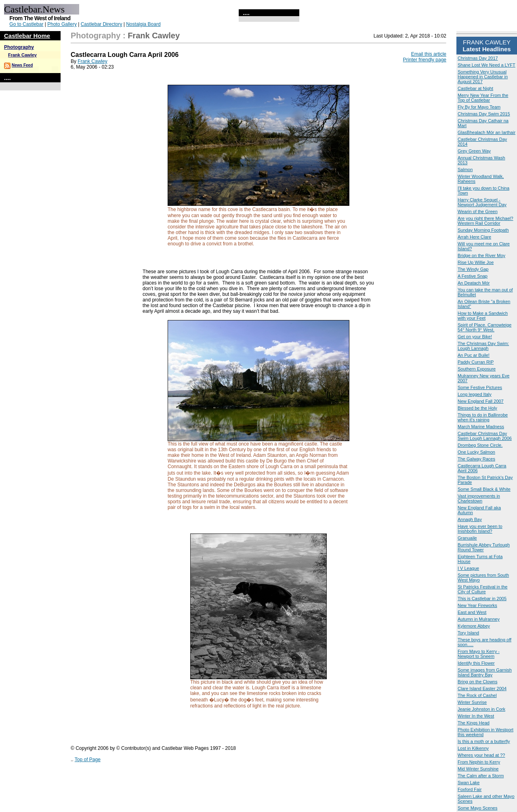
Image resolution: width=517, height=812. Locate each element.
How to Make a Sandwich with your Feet (483, 316)
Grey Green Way (474, 151)
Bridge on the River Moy (481, 255)
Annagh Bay (470, 519)
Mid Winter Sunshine (478, 769)
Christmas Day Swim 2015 (484, 114)
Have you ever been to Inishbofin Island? (480, 529)
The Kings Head (474, 723)
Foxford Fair (470, 789)
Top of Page (88, 760)
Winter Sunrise (472, 702)
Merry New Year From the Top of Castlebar (483, 98)
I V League (468, 568)
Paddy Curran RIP (476, 362)
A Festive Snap (473, 276)
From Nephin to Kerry (479, 762)
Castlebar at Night (475, 88)
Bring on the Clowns (477, 682)
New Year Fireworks (477, 605)
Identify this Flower (476, 663)
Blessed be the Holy (477, 408)
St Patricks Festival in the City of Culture (483, 589)
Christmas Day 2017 (478, 58)
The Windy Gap (473, 269)
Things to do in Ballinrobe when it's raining (483, 417)
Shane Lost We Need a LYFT (487, 65)
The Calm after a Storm (481, 776)
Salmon (465, 170)
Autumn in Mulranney (479, 619)
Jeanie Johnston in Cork (481, 709)
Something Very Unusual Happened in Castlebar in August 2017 (483, 77)
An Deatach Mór (474, 283)
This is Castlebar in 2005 (482, 599)
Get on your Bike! (475, 337)
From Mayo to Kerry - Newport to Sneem (479, 654)
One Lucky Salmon (476, 452)
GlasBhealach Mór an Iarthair (487, 132)
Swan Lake (469, 783)
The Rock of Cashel (477, 695)
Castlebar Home (27, 36)
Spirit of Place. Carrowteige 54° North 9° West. (484, 327)
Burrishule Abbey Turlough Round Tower (484, 547)
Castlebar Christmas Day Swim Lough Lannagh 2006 (485, 436)
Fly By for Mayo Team (479, 107)
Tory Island (468, 633)
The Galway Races (476, 459)
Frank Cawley (22, 55)
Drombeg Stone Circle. (480, 445)
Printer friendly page (425, 60)
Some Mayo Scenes (477, 808)
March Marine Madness (481, 427)
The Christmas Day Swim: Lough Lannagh (483, 346)
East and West (472, 612)
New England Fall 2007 (481, 401)
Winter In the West (476, 716)
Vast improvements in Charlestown (479, 498)
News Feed (22, 65)
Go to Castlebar (26, 24)
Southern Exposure (477, 369)
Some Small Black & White (484, 489)
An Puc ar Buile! (474, 355)
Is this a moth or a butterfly (484, 741)
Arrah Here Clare (474, 237)
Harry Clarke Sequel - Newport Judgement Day (482, 202)
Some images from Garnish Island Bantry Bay (485, 672)
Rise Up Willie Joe (476, 262)
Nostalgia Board (143, 24)
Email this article (429, 54)
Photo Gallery (62, 24)
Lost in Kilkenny (473, 748)
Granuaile (467, 538)
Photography (19, 47)
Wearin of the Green (478, 211)
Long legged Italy (475, 394)
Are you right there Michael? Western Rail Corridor (485, 221)
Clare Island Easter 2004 (482, 689)
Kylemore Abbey (474, 626)
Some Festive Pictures (480, 387)
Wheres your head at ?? (481, 755)
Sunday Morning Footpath (483, 230)
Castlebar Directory (102, 24)
